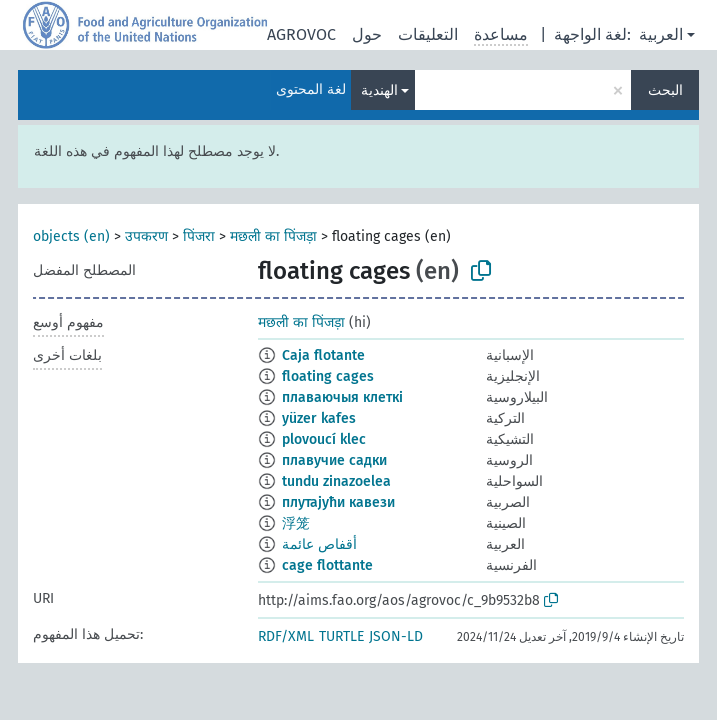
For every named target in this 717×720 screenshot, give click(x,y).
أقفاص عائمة (319, 544)
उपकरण (146, 236)
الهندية (379, 90)
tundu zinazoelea (336, 481)
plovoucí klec (324, 439)
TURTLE (341, 636)
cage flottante (327, 565)
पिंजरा (199, 236)
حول (367, 34)
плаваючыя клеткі (342, 397)
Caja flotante (323, 355)
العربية (661, 34)
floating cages (328, 376)
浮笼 (296, 523)
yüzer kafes (319, 418)
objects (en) (71, 236)
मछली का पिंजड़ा (273, 236)
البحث (665, 90)
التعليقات (428, 34)
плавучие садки (334, 460)
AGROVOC (301, 34)
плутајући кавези (338, 502)
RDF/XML (286, 636)
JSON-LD (396, 636)
